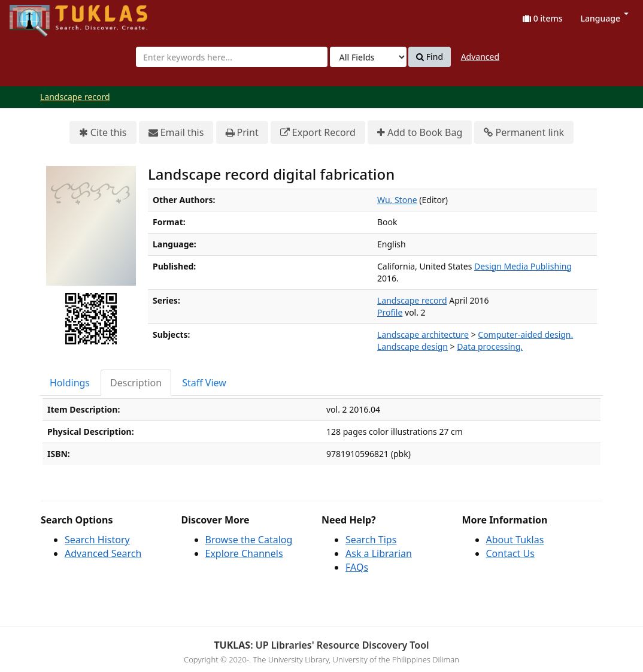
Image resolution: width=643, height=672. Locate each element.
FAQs (357, 567)
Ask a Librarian (379, 553)
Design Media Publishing (523, 266)
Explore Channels (244, 553)
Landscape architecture (423, 335)
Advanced (480, 57)
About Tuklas (515, 540)
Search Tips (371, 540)
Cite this (103, 133)
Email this (176, 133)
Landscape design (413, 346)
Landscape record (75, 97)
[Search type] (368, 57)
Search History (97, 540)
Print (242, 133)
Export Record (318, 133)
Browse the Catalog (249, 540)
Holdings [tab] (70, 383)
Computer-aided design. (525, 335)
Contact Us (510, 553)
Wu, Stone (397, 200)
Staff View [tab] (204, 383)
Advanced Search (103, 553)
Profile (390, 312)
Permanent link (524, 133)
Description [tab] (136, 383)
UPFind (39, 15)
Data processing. (490, 346)
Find (430, 57)
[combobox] (232, 57)
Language (605, 18)
